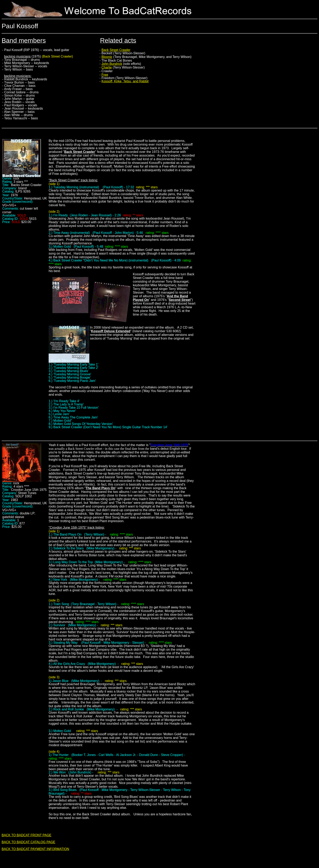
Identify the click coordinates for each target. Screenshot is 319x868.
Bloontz (107, 57)
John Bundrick (112, 64)
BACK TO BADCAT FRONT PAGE (27, 835)
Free (105, 75)
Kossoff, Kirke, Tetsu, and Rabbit (125, 81)
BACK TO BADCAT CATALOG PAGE (28, 842)
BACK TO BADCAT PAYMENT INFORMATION (35, 849)
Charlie (107, 67)
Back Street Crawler (116, 50)
